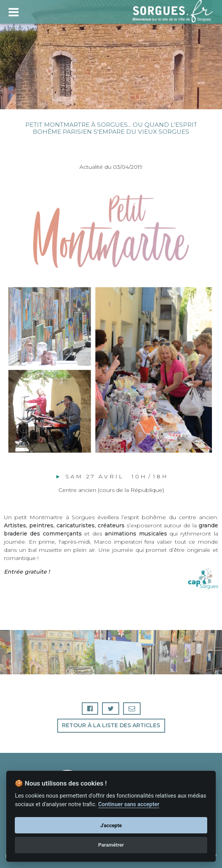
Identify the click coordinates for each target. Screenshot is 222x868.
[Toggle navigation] (13, 11)
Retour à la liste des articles (111, 725)
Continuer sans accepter (129, 804)
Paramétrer (111, 845)
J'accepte (111, 825)
